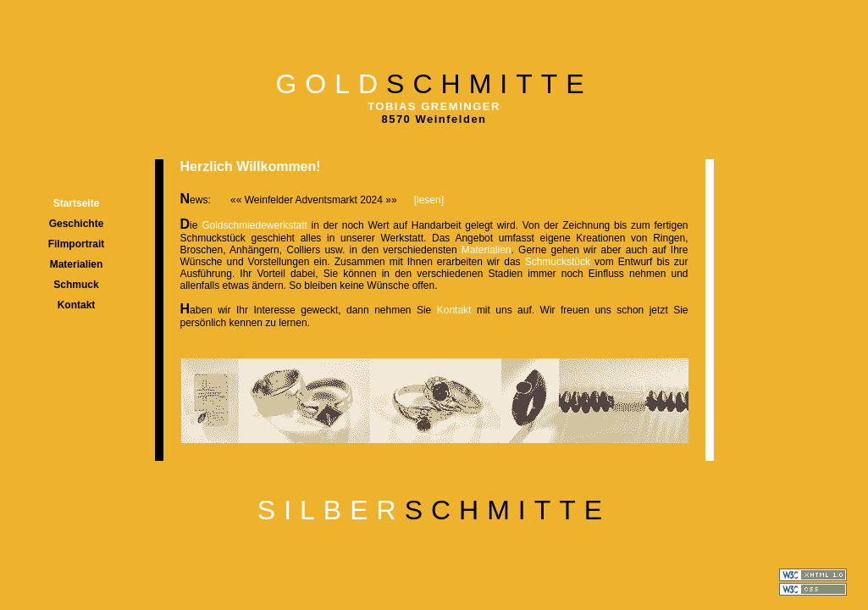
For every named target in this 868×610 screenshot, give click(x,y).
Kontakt (77, 305)
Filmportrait (77, 244)
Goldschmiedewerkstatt (256, 225)
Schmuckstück (560, 262)
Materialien (77, 264)
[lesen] (429, 200)
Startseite (77, 203)
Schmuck (76, 285)
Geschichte (77, 224)
